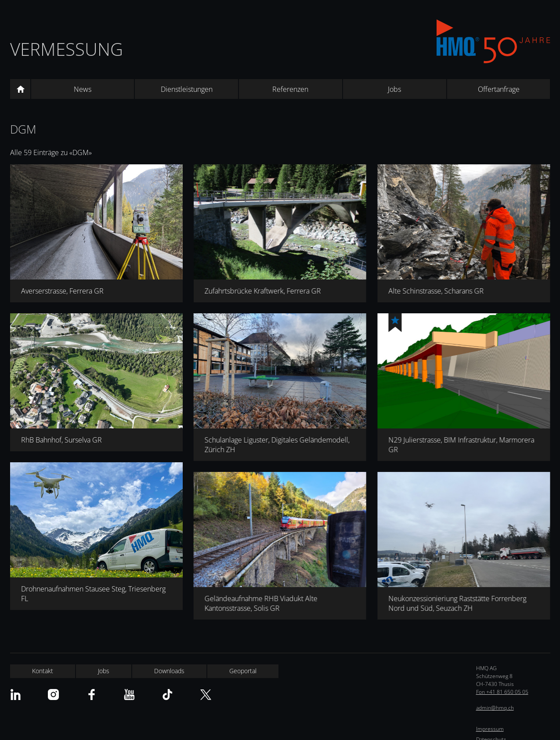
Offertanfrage (499, 89)
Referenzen (290, 89)
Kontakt (43, 671)
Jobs (394, 89)
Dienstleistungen (187, 89)
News (83, 89)
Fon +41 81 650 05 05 (502, 692)
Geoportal (243, 671)
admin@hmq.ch (495, 708)
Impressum (490, 729)
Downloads (169, 671)
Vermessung (67, 49)
